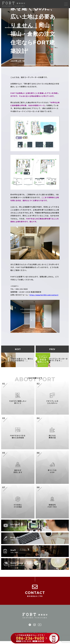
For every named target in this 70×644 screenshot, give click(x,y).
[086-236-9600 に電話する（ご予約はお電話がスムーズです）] (35, 638)
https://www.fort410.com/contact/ (27, 298)
